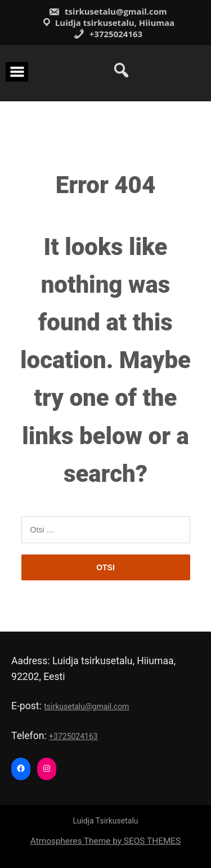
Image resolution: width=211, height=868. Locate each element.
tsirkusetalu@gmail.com (108, 11)
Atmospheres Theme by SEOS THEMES (105, 841)
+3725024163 (108, 34)
